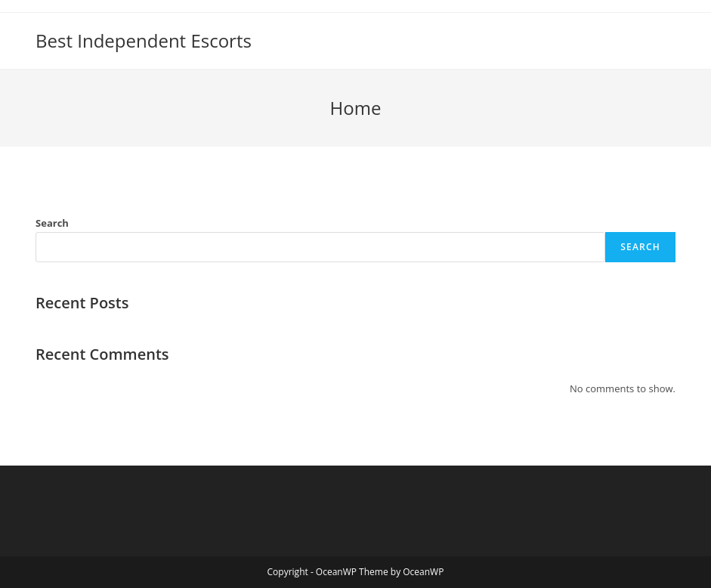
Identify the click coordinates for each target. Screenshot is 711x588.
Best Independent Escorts (144, 40)
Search (52, 223)
